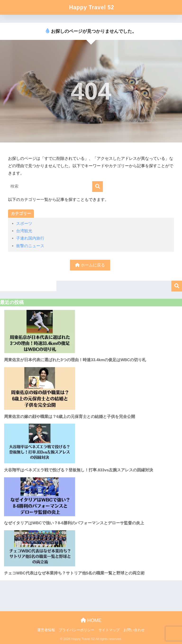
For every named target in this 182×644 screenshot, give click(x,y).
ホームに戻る (90, 265)
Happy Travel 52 (91, 7)
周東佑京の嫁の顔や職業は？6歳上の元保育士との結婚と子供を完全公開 (70, 417)
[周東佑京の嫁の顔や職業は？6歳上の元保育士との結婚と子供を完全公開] (91, 388)
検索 (177, 286)
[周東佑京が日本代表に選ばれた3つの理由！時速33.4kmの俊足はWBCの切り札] (91, 331)
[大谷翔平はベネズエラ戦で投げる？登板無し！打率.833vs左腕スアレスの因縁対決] (91, 443)
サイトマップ (109, 630)
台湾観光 (24, 231)
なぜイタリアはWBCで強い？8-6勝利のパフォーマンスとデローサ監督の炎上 (74, 523)
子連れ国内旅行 (30, 238)
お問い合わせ (134, 630)
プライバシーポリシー (77, 630)
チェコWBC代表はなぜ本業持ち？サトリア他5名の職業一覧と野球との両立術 (74, 573)
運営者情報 (46, 630)
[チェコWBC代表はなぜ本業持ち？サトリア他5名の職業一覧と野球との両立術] (91, 548)
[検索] (98, 187)
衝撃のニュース (30, 246)
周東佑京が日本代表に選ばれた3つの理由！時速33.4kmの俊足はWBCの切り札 (75, 360)
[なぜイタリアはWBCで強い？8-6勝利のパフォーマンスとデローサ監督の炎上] (91, 497)
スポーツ (24, 224)
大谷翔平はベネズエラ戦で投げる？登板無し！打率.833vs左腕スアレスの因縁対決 (79, 470)
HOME (91, 620)
